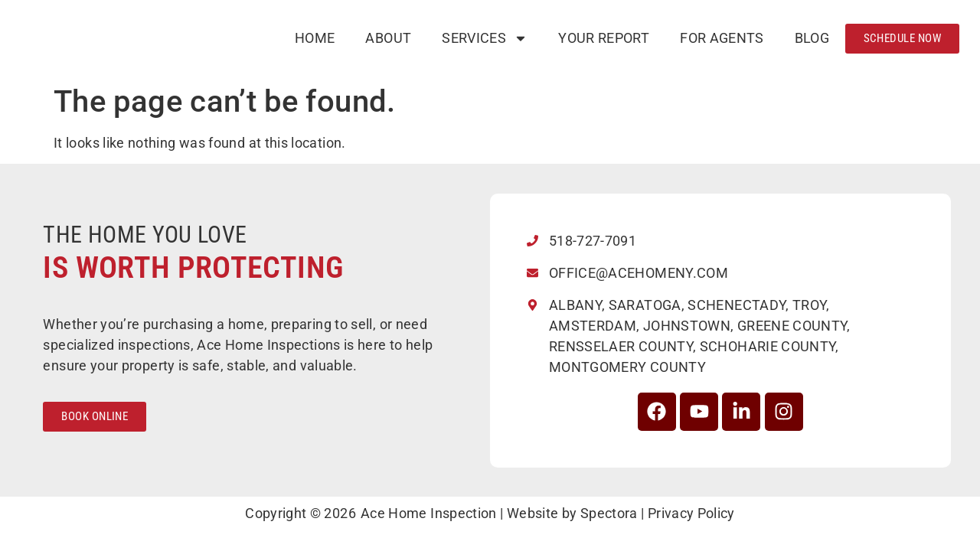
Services (485, 38)
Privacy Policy (691, 513)
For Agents (722, 38)
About (388, 38)
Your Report (604, 38)
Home (315, 38)
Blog (812, 38)
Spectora (609, 513)
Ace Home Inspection (429, 513)
